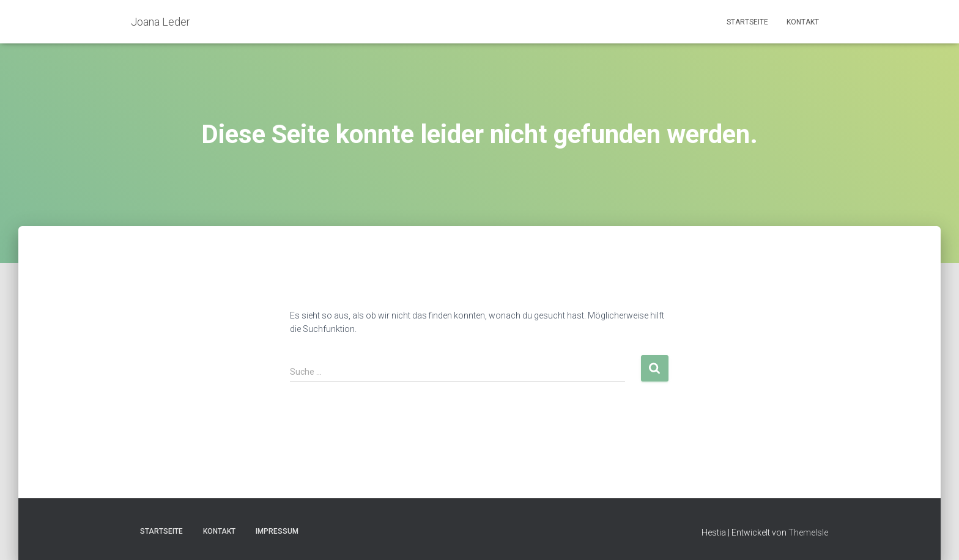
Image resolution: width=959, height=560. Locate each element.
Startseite (747, 22)
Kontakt (803, 22)
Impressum (277, 531)
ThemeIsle (808, 532)
